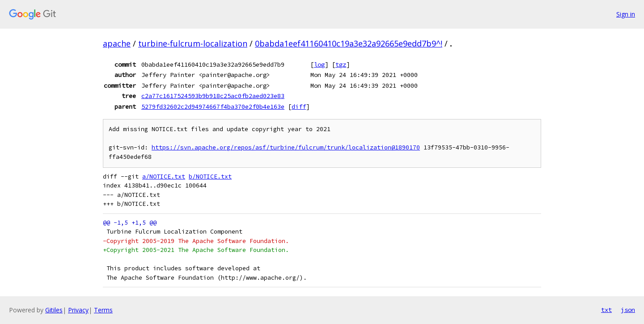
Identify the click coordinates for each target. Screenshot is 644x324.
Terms (103, 310)
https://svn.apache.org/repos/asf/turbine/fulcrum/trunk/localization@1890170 (286, 147)
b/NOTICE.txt (210, 177)
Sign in (626, 14)
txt (606, 310)
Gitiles (54, 310)
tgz (341, 64)
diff (299, 107)
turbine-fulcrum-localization (193, 43)
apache (117, 43)
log (319, 64)
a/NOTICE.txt (164, 177)
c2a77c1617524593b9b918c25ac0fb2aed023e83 (213, 96)
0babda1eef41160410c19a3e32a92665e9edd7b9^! (349, 43)
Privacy (78, 310)
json (628, 310)
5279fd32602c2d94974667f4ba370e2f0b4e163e (213, 107)
